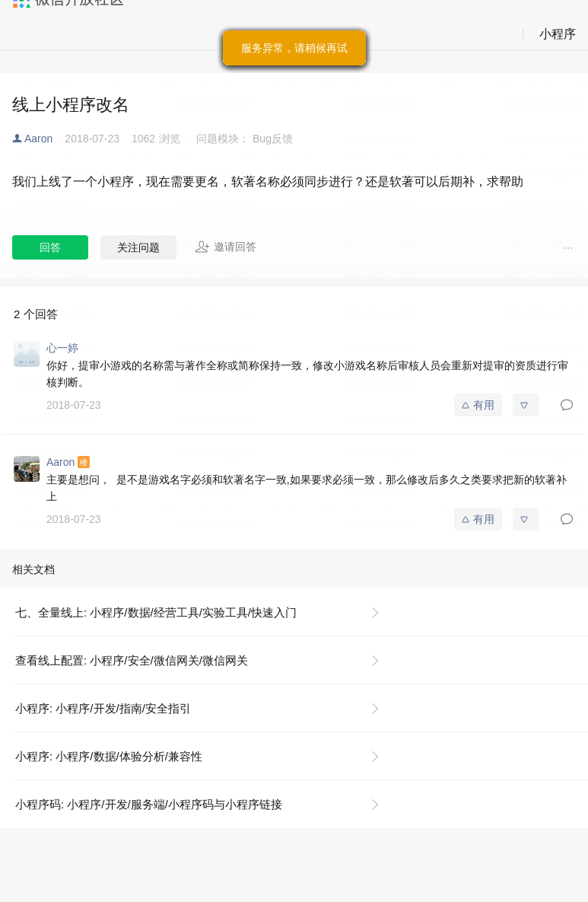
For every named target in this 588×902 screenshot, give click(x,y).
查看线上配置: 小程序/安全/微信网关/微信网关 (132, 660)
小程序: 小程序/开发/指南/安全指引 (103, 708)
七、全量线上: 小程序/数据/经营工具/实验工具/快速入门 (156, 612)
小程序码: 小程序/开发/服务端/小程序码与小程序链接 (149, 804)
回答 (50, 247)
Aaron (38, 139)
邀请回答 (226, 247)
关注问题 (138, 247)
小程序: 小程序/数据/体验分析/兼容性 (109, 756)
